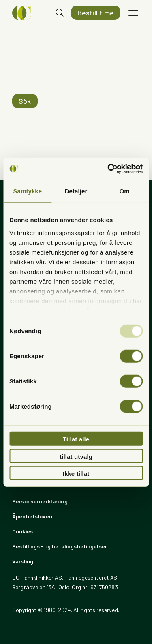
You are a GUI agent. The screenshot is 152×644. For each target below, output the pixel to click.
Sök (25, 101)
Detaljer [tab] (76, 191)
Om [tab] (125, 191)
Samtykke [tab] (27, 191)
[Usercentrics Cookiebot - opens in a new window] (108, 169)
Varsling (23, 561)
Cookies (22, 531)
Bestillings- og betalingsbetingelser (60, 546)
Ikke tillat (76, 474)
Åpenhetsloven (32, 516)
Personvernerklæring (40, 501)
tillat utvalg (76, 456)
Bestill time (96, 13)
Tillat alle (76, 439)
